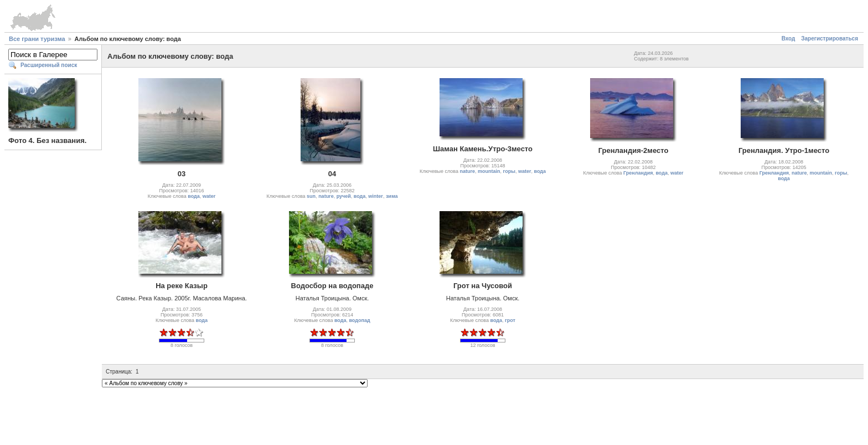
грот (510, 320)
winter (376, 196)
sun (311, 196)
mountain (489, 171)
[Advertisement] (434, 415)
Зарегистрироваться (830, 39)
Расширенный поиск (49, 65)
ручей (344, 196)
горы (509, 171)
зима (392, 196)
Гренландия (638, 173)
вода (194, 196)
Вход (789, 39)
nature (326, 196)
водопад (359, 320)
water (209, 196)
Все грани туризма (37, 39)
